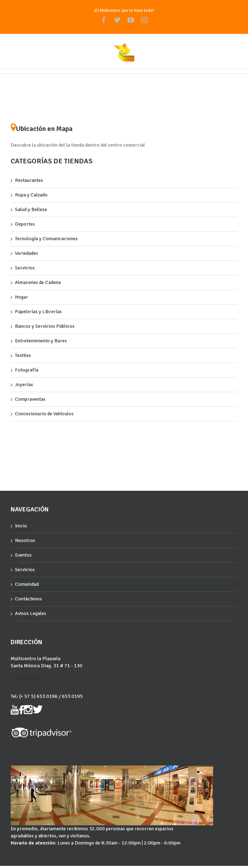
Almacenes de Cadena (38, 282)
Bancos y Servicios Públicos (45, 326)
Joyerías (24, 385)
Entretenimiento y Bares (41, 341)
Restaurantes (29, 180)
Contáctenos (28, 599)
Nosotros (25, 540)
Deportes (25, 224)
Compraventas (30, 399)
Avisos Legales (31, 613)
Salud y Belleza (31, 209)
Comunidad (27, 584)
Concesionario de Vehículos (44, 414)
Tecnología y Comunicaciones (46, 239)
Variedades (26, 253)
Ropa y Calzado (31, 195)
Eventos (23, 555)
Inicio (21, 526)
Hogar (21, 297)
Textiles (23, 355)
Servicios (25, 268)
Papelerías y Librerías (38, 312)
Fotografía (27, 370)
